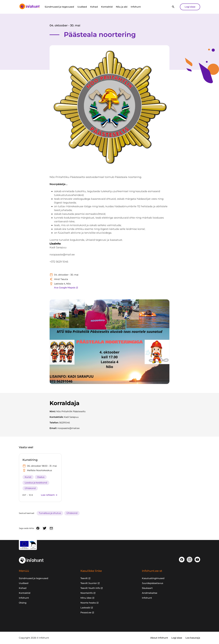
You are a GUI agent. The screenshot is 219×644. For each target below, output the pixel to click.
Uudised (82, 7)
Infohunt (136, 7)
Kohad (94, 7)
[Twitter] (45, 528)
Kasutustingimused (153, 578)
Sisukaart (147, 588)
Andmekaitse (150, 593)
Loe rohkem (49, 495)
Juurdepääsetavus (153, 583)
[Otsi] (173, 7)
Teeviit (84, 578)
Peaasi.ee (86, 613)
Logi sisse (190, 7)
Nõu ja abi (122, 7)
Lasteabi (85, 608)
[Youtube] (197, 560)
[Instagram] (190, 560)
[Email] (51, 528)
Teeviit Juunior (89, 583)
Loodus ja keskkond (36, 483)
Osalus (41, 477)
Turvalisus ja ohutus (50, 513)
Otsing (23, 603)
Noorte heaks (88, 603)
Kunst (28, 477)
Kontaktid (107, 7)
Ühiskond (30, 488)
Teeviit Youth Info (90, 588)
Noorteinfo (87, 593)
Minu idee (86, 598)
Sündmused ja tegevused (59, 7)
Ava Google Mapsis (66, 288)
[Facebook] (38, 528)
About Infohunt (159, 638)
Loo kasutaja (193, 638)
